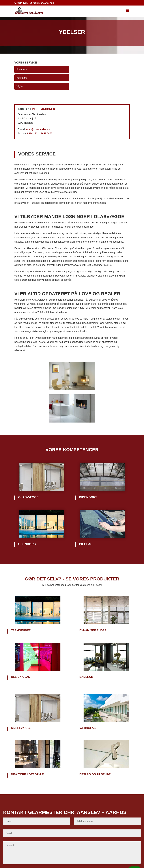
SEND (135, 842)
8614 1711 (22, 3)
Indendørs (21, 78)
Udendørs (21, 69)
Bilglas (20, 86)
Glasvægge (28, 497)
